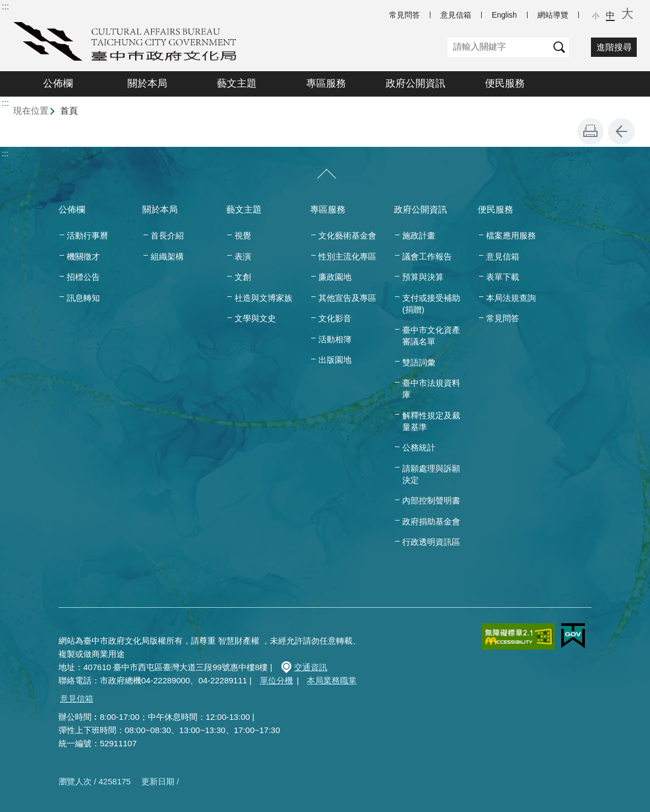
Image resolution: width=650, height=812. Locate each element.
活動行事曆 (87, 235)
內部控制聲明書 (431, 500)
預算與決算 (423, 277)
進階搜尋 (614, 47)
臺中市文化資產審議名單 (431, 336)
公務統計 (419, 447)
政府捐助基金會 (431, 521)
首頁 (69, 111)
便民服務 (505, 83)
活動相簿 (335, 339)
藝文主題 (237, 83)
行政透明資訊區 (431, 542)
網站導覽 (553, 15)
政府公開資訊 (415, 83)
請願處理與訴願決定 (431, 474)
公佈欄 (58, 83)
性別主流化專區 (347, 256)
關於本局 (147, 83)
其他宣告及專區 (347, 298)
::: (5, 6)
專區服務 (326, 83)
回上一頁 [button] (621, 131)
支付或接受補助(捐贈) (431, 304)
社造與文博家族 (263, 298)
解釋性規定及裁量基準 (431, 421)
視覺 (243, 235)
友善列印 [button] (590, 131)
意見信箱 (456, 15)
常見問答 (404, 15)
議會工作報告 (427, 256)
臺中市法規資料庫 (431, 389)
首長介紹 (167, 235)
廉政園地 (335, 277)
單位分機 (276, 680)
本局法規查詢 (511, 298)
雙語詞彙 (419, 362)
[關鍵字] (499, 47)
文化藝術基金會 (347, 235)
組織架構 (167, 256)
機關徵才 (83, 256)
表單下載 (503, 277)
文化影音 (335, 318)
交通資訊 (311, 667)
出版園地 (335, 360)
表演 (243, 256)
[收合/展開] (327, 174)
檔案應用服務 (511, 235)
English (504, 15)
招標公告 (83, 277)
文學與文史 (255, 318)
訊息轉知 (83, 298)
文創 (243, 277)
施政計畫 (419, 235)
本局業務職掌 (332, 680)
